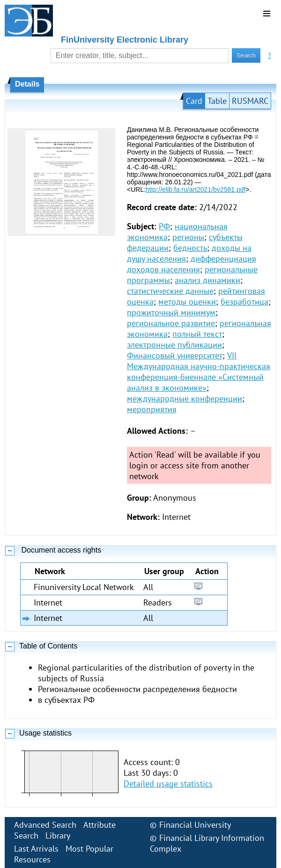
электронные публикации (174, 345)
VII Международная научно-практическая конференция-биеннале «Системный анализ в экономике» (199, 372)
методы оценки (187, 302)
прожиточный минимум (171, 312)
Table (217, 101)
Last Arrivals (36, 849)
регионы (188, 237)
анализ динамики (207, 280)
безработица (244, 302)
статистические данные (170, 291)
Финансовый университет (175, 355)
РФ (164, 226)
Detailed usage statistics (168, 784)
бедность (190, 248)
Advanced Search (45, 825)
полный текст (197, 334)
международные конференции (185, 398)
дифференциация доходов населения (192, 264)
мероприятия (152, 409)
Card (194, 101)
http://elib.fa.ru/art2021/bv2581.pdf (196, 190)
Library (58, 835)
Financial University (195, 825)
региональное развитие (171, 323)
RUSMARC (250, 101)
